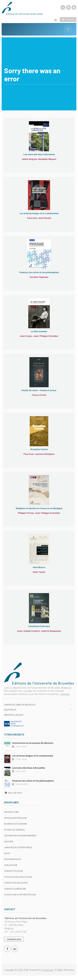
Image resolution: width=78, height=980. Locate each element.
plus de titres (13, 793)
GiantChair (48, 970)
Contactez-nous (14, 939)
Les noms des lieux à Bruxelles (29, 768)
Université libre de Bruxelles (20, 705)
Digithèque (10, 710)
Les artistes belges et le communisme (33, 756)
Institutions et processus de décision (33, 743)
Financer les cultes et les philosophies (33, 781)
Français (68, 19)
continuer (65, 694)
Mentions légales (14, 715)
